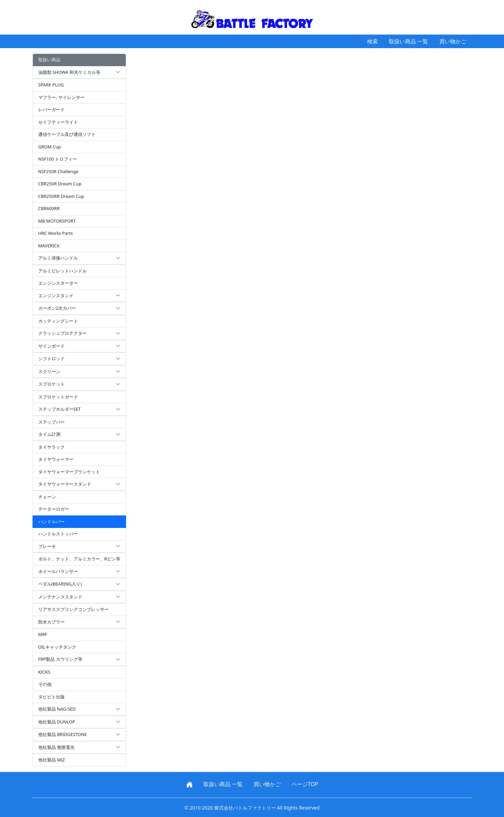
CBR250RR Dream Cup (61, 196)
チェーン (47, 497)
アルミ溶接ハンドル (79, 258)
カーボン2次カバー (79, 308)
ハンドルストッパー (58, 534)
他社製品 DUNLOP (79, 722)
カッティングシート (58, 321)
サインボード (79, 346)
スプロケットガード (58, 397)
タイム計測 (79, 434)
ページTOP (305, 784)
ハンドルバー (52, 522)
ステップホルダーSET (79, 409)
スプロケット (79, 384)
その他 (45, 684)
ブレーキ (79, 547)
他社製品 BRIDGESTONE (79, 735)
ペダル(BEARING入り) (79, 584)
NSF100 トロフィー (58, 159)
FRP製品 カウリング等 (79, 659)
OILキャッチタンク (57, 647)
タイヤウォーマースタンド (79, 484)
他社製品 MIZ (52, 760)
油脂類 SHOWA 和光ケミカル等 (79, 73)
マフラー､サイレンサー (62, 97)
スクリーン (79, 372)
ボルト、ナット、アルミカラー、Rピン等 (79, 559)
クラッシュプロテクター (79, 333)
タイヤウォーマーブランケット (69, 472)
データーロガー (54, 509)
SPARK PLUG (51, 85)
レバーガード (52, 109)
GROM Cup (50, 147)
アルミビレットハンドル (63, 271)
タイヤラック (52, 447)
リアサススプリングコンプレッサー (74, 609)
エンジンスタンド (79, 296)
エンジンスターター (58, 283)
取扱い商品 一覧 (408, 41)
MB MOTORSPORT (57, 221)
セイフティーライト (58, 122)
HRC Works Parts (56, 233)
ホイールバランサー (79, 572)
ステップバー (52, 422)
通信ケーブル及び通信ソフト (67, 134)
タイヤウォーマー (56, 459)
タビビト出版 (52, 697)
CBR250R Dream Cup (60, 184)
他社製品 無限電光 (79, 748)
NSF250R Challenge (58, 171)
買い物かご (453, 41)
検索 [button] (372, 41)
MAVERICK (49, 246)
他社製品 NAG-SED (79, 709)
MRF (43, 634)
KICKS (44, 672)
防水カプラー (79, 622)
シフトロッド (79, 359)
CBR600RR (49, 208)
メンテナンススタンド (79, 597)
